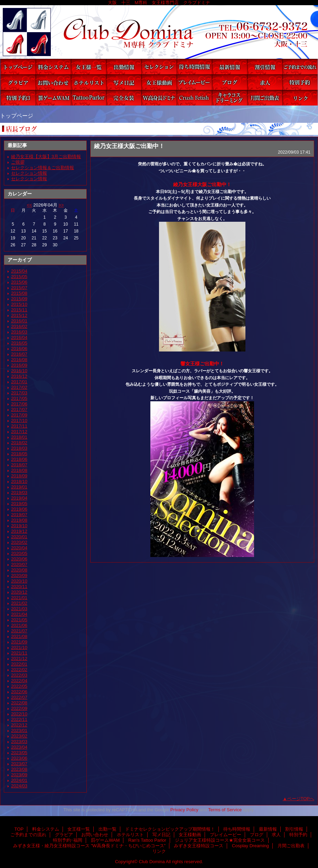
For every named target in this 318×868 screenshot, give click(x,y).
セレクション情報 (29, 173)
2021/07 (19, 631)
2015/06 (19, 282)
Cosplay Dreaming (230, 98)
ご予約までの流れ (300, 67)
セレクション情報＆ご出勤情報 (43, 168)
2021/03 (19, 609)
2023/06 (19, 758)
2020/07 (19, 564)
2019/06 (19, 509)
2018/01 (19, 437)
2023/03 (19, 742)
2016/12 (19, 376)
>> (61, 205)
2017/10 (19, 421)
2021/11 (19, 653)
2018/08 (19, 470)
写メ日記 (124, 82)
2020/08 (19, 570)
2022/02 (19, 670)
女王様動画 (159, 82)
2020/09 (19, 575)
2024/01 (19, 780)
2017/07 (19, 409)
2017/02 (19, 387)
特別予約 (300, 82)
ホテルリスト (88, 82)
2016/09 (19, 365)
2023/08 (19, 769)
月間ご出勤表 (265, 98)
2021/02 (19, 603)
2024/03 (19, 786)
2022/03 (19, 675)
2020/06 (19, 559)
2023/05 (19, 753)
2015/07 (19, 288)
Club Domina (159, 32)
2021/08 (19, 636)
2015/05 (19, 277)
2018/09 (19, 476)
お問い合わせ (53, 82)
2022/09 (19, 708)
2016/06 (19, 349)
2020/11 (19, 587)
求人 (265, 82)
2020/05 (19, 553)
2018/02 (19, 443)
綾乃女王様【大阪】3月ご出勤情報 (46, 157)
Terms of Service (225, 810)
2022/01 (19, 664)
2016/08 (19, 360)
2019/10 (19, 526)
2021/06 (19, 625)
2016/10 (19, 371)
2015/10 (19, 304)
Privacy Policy (184, 810)
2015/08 (19, 293)
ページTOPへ (301, 799)
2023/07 (19, 764)
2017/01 (19, 382)
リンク (300, 98)
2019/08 (19, 520)
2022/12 (19, 725)
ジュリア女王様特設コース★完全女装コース (124, 98)
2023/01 (19, 730)
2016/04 (19, 337)
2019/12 (19, 531)
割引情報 (265, 67)
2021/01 (19, 598)
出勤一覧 (124, 67)
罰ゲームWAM (53, 98)
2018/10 (19, 481)
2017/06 (19, 404)
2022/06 (19, 692)
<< (29, 205)
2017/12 (19, 432)
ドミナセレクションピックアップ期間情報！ (159, 67)
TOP (18, 67)
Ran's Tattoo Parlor (88, 98)
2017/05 (19, 398)
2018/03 (19, 448)
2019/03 (19, 492)
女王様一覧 (88, 67)
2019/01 (19, 487)
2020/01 (19, 537)
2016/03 (19, 332)
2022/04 (19, 681)
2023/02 (19, 736)
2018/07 (19, 465)
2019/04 (19, 498)
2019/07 (19, 515)
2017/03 (19, 393)
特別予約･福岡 (18, 98)
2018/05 (19, 454)
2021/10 (19, 647)
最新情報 (230, 67)
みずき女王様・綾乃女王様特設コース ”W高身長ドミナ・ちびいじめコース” (159, 98)
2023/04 (19, 747)
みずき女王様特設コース (194, 98)
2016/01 (19, 321)
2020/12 (19, 592)
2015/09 (19, 299)
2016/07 (19, 354)
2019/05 (19, 504)
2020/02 (19, 542)
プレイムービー (194, 82)
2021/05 (19, 620)
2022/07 (19, 697)
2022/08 (19, 703)
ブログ (230, 82)
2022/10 (19, 714)
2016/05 (19, 343)
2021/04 (19, 614)
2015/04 (19, 271)
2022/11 (19, 719)
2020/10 (19, 581)
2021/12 (19, 659)
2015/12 (19, 315)
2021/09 (19, 642)
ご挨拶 (18, 162)
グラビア (18, 82)
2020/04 (19, 548)
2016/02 (19, 326)
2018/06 (19, 459)
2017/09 (19, 415)
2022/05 (19, 686)
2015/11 (19, 310)
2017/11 (19, 426)
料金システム (53, 67)
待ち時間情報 (194, 67)
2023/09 (19, 775)
